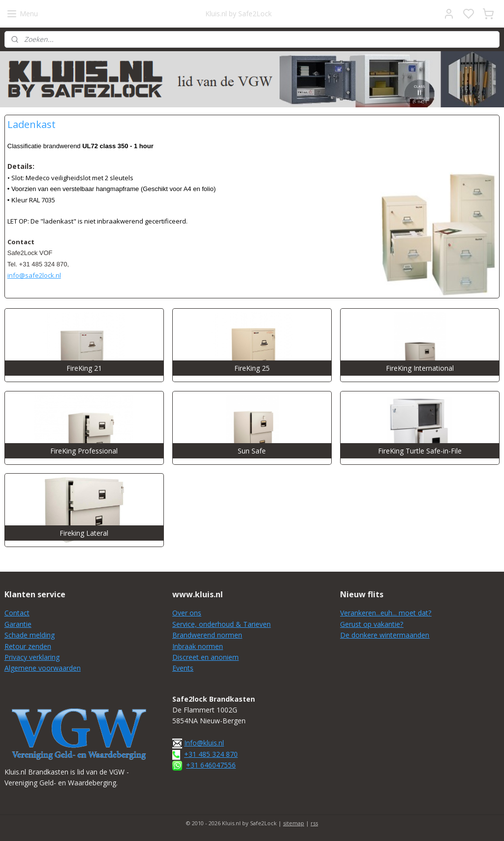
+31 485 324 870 (211, 754)
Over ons (187, 613)
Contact (17, 613)
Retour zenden (28, 646)
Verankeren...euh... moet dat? (386, 613)
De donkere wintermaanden (385, 635)
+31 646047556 (211, 765)
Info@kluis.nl (204, 743)
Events (183, 668)
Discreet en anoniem (205, 657)
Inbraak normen (198, 646)
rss (314, 823)
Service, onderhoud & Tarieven (221, 624)
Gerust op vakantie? (372, 624)
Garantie (18, 624)
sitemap (294, 823)
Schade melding (30, 635)
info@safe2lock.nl (34, 275)
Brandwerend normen (207, 635)
